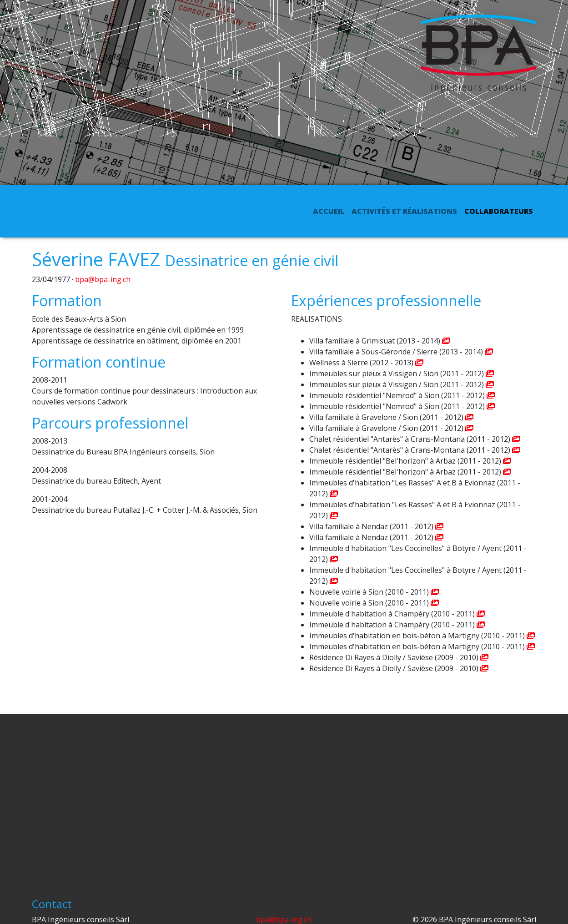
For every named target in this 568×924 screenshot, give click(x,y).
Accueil (330, 211)
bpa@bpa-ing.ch (103, 279)
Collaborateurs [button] (499, 211)
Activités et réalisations (404, 211)
